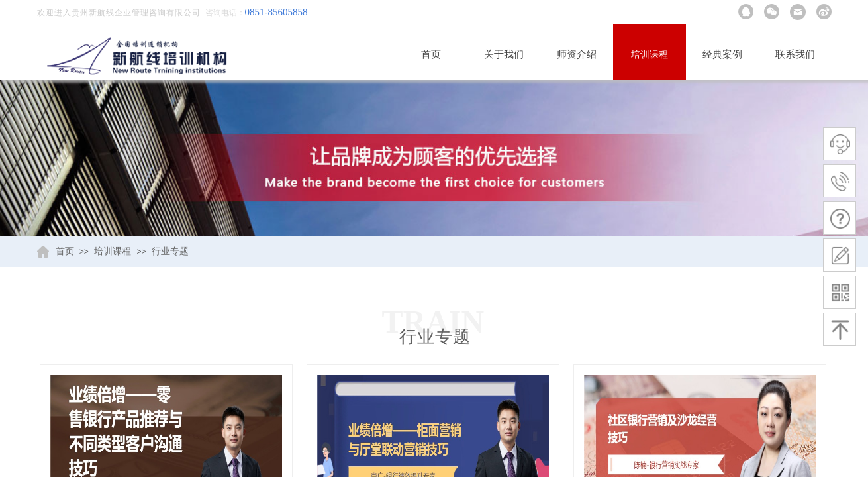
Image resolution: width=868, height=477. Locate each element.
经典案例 (722, 54)
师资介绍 (577, 54)
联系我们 (795, 54)
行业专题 (170, 251)
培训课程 (650, 55)
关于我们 (504, 54)
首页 (431, 54)
